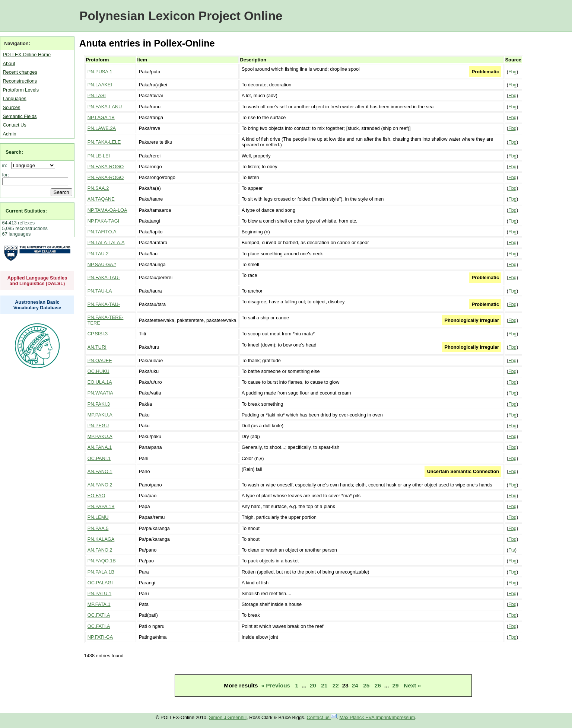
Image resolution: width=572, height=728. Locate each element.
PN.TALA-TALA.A (106, 242)
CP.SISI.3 (98, 334)
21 (324, 685)
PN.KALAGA (101, 539)
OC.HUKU (98, 371)
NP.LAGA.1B (101, 117)
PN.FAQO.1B (102, 561)
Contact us (322, 717)
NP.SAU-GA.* (102, 264)
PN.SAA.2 (98, 188)
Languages (14, 98)
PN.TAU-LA (100, 291)
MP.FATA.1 (99, 604)
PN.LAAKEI (100, 85)
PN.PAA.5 (98, 528)
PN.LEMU (98, 517)
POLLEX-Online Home (27, 55)
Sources (11, 107)
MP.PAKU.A (100, 415)
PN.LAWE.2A (102, 128)
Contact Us (14, 125)
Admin (9, 134)
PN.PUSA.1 (100, 72)
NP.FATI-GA (100, 637)
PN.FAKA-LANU (105, 107)
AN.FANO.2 (100, 485)
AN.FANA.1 (100, 447)
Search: (14, 152)
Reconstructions (20, 81)
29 (396, 685)
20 (313, 685)
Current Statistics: (26, 211)
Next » (412, 685)
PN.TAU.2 (98, 254)
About (9, 63)
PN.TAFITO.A (102, 232)
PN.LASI (97, 95)
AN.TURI (97, 347)
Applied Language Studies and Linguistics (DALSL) (37, 281)
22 (336, 685)
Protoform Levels (21, 90)
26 (378, 685)
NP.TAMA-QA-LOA (107, 210)
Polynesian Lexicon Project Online (181, 16)
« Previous (276, 685)
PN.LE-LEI (99, 156)
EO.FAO (96, 496)
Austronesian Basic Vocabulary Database (37, 305)
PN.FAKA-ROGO (106, 167)
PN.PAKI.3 (99, 404)
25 (366, 685)
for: (6, 175)
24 (355, 685)
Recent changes (20, 72)
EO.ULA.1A (100, 382)
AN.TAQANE (101, 199)
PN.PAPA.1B (101, 506)
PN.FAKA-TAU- (104, 277)
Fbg (512, 72)
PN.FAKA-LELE (104, 142)
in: (6, 165)
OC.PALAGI (100, 583)
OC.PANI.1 (99, 458)
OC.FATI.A (99, 615)
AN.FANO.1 (100, 471)
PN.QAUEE (100, 360)
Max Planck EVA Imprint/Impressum (377, 717)
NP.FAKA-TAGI (104, 221)
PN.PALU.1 (99, 593)
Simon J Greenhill (228, 717)
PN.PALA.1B (101, 572)
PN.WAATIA (100, 393)
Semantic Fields (20, 116)
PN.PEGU (98, 426)
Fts (512, 550)
